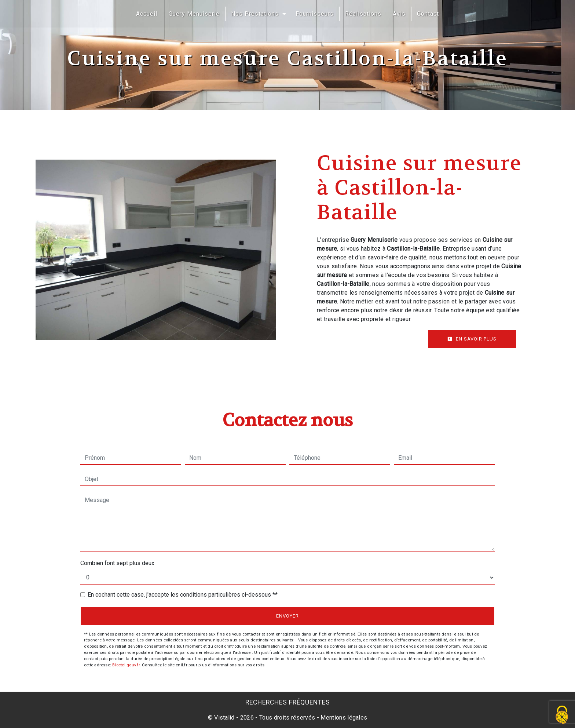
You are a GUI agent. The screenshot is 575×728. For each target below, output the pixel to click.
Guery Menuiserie (194, 14)
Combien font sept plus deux (117, 563)
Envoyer (287, 616)
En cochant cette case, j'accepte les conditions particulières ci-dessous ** (183, 595)
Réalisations (363, 14)
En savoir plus (472, 339)
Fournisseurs (315, 14)
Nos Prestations (255, 14)
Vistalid (224, 718)
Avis (399, 14)
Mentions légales (343, 718)
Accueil (147, 14)
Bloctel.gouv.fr (126, 665)
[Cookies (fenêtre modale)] (562, 715)
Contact (428, 14)
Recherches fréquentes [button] (288, 702)
